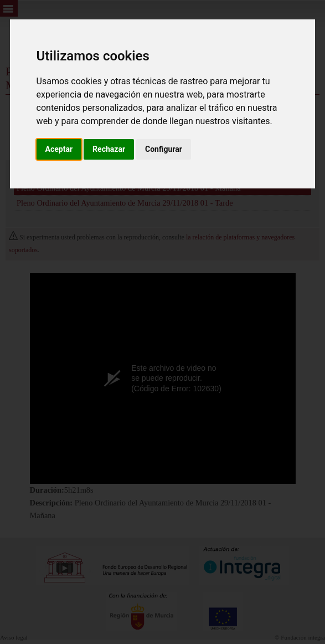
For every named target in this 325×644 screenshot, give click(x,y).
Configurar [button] (164, 149)
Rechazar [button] (109, 149)
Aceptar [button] (59, 149)
